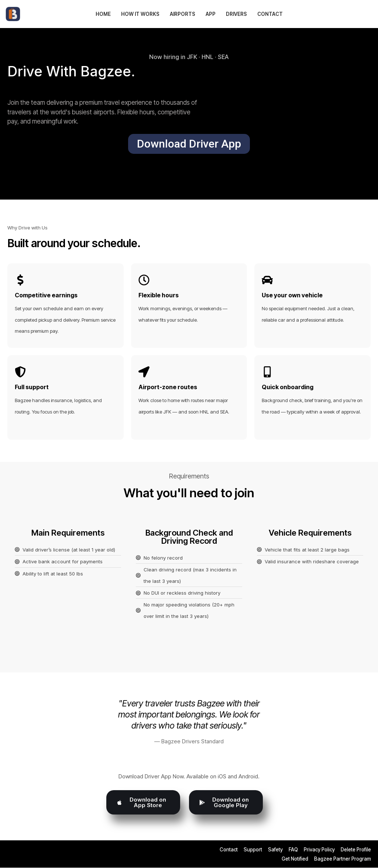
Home (103, 14)
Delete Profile (356, 850)
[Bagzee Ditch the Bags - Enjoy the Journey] (15, 14)
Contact (270, 14)
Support (253, 850)
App (211, 14)
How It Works (140, 14)
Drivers (236, 14)
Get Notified (295, 859)
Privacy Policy (319, 850)
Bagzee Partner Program (343, 859)
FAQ (293, 850)
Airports (183, 14)
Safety (275, 850)
